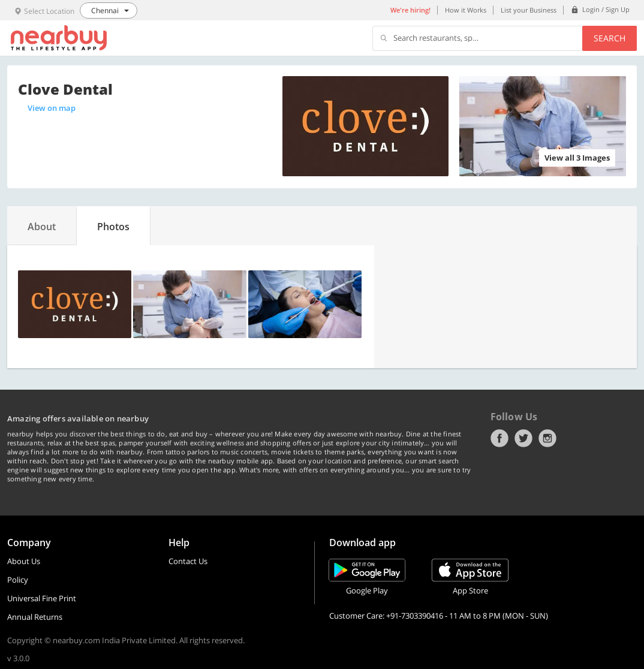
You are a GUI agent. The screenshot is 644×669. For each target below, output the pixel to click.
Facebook (499, 438)
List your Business (529, 10)
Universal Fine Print (42, 598)
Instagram (547, 438)
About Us (24, 561)
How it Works (466, 10)
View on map (52, 108)
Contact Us (188, 561)
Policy (18, 580)
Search (610, 38)
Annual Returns (35, 617)
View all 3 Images (577, 158)
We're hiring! (410, 10)
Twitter (523, 438)
